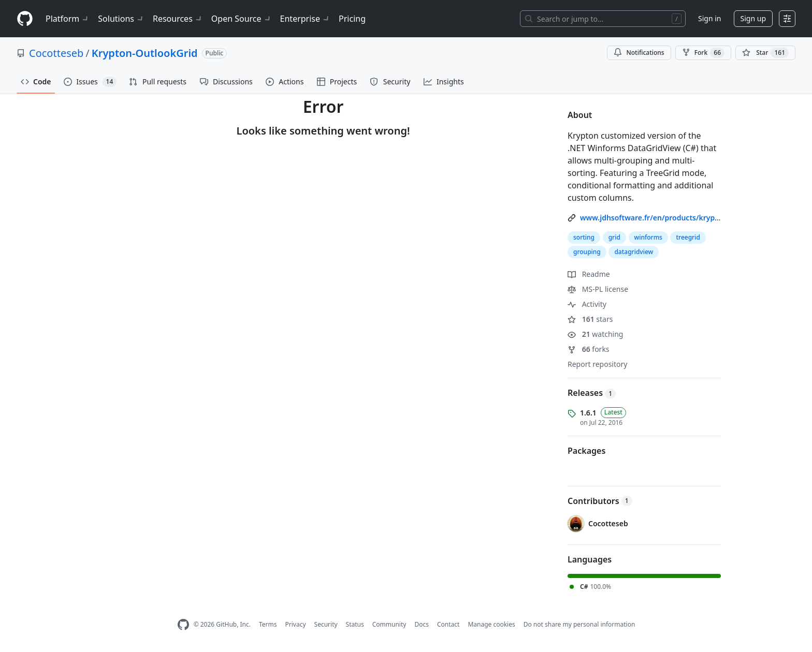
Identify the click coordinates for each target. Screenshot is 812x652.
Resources (178, 19)
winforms (648, 237)
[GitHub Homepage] (183, 625)
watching (595, 334)
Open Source (242, 19)
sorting (584, 237)
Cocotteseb (56, 53)
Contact (448, 624)
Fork (703, 53)
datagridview (634, 252)
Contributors (600, 501)
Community (389, 624)
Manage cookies (491, 624)
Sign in (709, 18)
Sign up (753, 18)
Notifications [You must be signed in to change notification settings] (639, 53)
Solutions (121, 19)
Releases (592, 393)
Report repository (597, 364)
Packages (586, 451)
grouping (587, 252)
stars (590, 319)
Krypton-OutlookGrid (145, 53)
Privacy (296, 624)
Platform (68, 19)
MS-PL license (598, 289)
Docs (422, 624)
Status (355, 624)
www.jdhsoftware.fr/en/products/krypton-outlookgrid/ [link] (677, 218)
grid (614, 237)
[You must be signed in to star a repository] (765, 53)
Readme (589, 274)
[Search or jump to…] (603, 19)
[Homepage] (25, 19)
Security (326, 624)
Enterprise (305, 19)
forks (589, 349)
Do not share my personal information (579, 624)
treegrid (688, 237)
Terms (268, 624)
